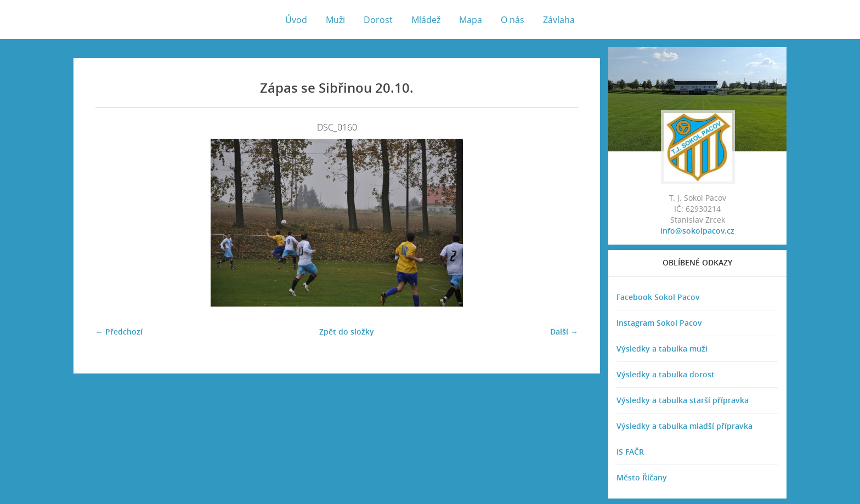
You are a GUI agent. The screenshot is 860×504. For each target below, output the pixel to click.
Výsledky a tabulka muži (662, 349)
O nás (513, 20)
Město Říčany (642, 477)
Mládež (426, 20)
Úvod (296, 20)
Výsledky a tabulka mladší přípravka (684, 426)
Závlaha (559, 20)
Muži (335, 20)
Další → (564, 332)
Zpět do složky (347, 332)
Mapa (471, 20)
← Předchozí (119, 332)
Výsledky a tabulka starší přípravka (683, 400)
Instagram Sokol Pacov (659, 323)
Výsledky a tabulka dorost (666, 374)
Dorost (378, 20)
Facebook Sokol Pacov (658, 297)
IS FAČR (630, 452)
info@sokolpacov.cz (697, 231)
